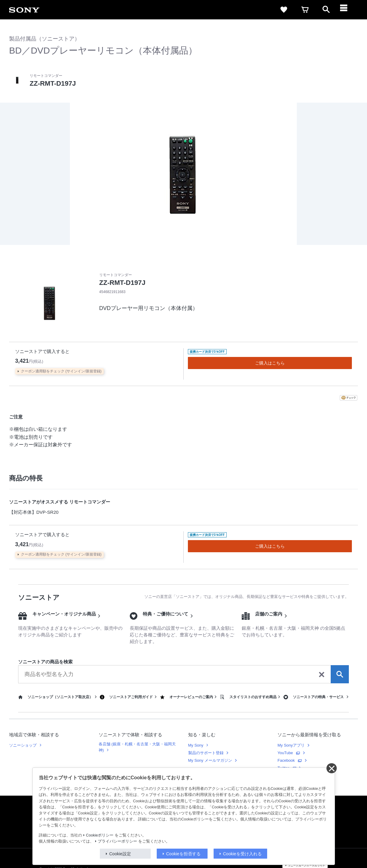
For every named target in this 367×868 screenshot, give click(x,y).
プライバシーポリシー (117, 841)
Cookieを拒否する (183, 854)
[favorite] (284, 10)
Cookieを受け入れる (242, 854)
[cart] (305, 10)
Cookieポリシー (100, 835)
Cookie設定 (120, 854)
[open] (326, 10)
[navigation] (347, 10)
